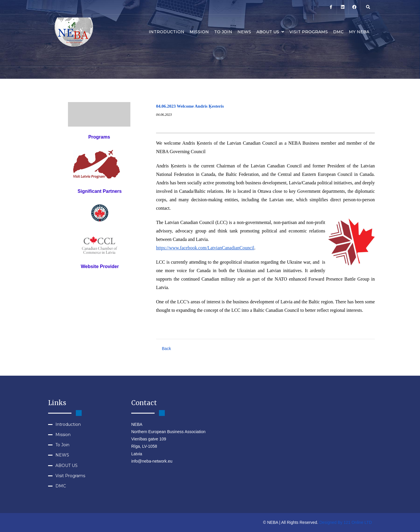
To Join (223, 32)
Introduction (167, 32)
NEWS (244, 32)
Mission (199, 32)
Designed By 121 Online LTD (346, 522)
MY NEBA (359, 32)
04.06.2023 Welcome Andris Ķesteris (190, 106)
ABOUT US (270, 32)
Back (166, 349)
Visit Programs (309, 32)
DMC (338, 32)
